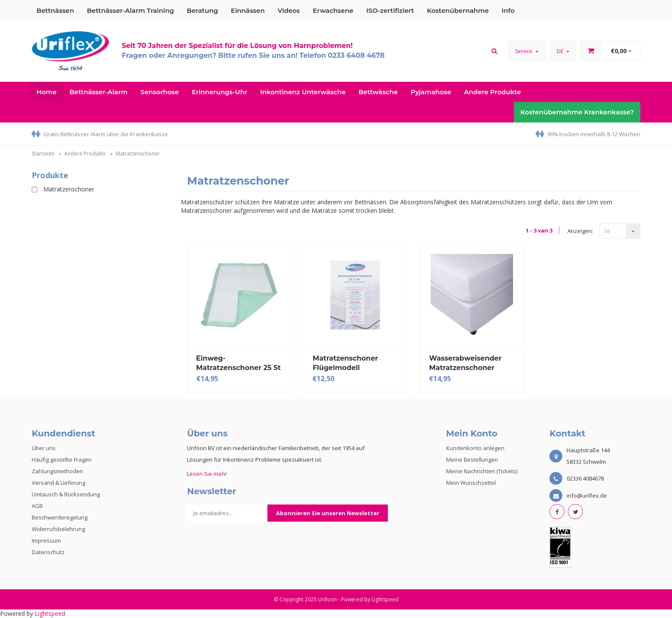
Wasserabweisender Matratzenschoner (465, 363)
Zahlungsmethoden (57, 471)
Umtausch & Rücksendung (66, 494)
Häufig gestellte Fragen (62, 460)
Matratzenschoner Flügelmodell (345, 363)
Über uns (44, 448)
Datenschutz (48, 552)
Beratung (202, 10)
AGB (37, 506)
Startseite (43, 154)
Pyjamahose (431, 92)
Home (46, 92)
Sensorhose (160, 92)
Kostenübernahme (458, 10)
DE (563, 51)
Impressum (46, 540)
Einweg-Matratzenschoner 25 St (239, 363)
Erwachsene (333, 10)
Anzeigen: (580, 231)
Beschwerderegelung (60, 517)
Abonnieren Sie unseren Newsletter (328, 513)
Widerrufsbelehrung (58, 529)
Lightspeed (385, 599)
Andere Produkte (493, 92)
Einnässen (248, 10)
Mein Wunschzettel (471, 483)
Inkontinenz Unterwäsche (303, 92)
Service (527, 51)
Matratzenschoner (138, 154)
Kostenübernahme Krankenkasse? (577, 112)
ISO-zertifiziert (390, 10)
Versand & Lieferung (58, 483)
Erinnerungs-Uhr (219, 92)
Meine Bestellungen (472, 460)
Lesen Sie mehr (207, 474)
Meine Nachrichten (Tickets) (482, 471)
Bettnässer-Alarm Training (130, 10)
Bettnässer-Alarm (99, 92)
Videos (289, 10)
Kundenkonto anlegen (475, 448)
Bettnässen (55, 10)
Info (508, 10)
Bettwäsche (378, 92)
